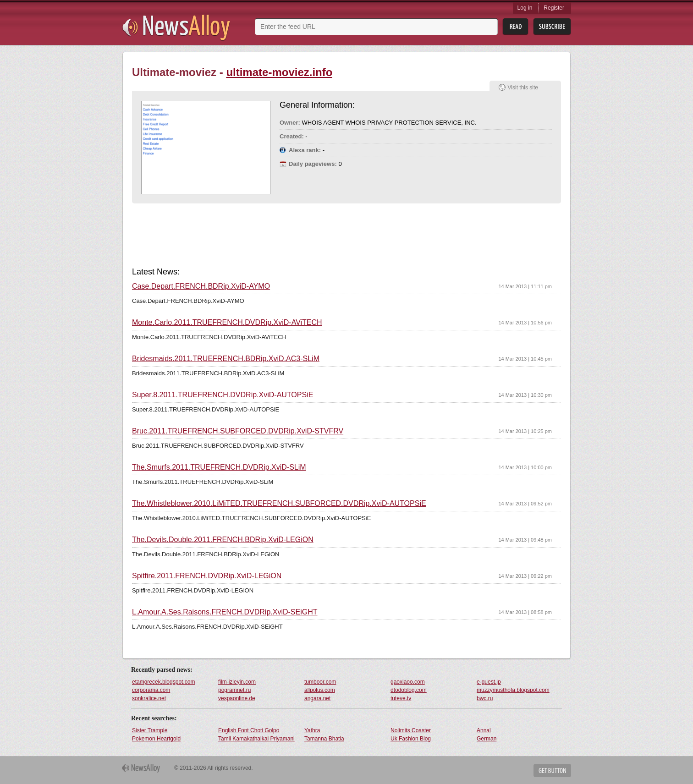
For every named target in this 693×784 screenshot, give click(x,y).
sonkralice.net (149, 698)
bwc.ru (485, 698)
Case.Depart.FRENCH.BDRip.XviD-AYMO (201, 286)
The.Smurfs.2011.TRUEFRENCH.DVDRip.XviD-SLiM (219, 467)
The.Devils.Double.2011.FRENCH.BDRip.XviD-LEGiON (223, 540)
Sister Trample (150, 730)
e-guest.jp (489, 682)
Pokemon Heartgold (156, 739)
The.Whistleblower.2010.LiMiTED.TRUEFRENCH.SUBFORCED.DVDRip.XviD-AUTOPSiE (279, 504)
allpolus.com (320, 690)
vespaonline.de (237, 698)
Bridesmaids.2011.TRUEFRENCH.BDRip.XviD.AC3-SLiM (226, 359)
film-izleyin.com (237, 682)
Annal (484, 730)
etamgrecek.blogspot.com (163, 682)
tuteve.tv (401, 698)
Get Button (552, 770)
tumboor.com (320, 682)
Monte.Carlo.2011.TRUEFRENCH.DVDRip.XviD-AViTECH (227, 323)
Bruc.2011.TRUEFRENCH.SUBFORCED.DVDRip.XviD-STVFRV (238, 431)
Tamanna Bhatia (324, 739)
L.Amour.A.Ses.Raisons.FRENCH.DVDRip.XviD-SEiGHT (225, 612)
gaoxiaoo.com (408, 682)
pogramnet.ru (234, 690)
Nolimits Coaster (411, 730)
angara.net (317, 698)
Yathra (312, 730)
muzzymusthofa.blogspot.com (513, 690)
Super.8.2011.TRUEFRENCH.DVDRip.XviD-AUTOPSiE (223, 395)
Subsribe (552, 27)
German (487, 739)
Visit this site (523, 88)
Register (554, 8)
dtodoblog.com (409, 690)
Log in (525, 8)
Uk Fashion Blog (411, 739)
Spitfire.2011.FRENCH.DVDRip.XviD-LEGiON (207, 576)
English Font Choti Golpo (249, 730)
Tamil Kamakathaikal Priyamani (256, 739)
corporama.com (151, 690)
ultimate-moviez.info (279, 72)
